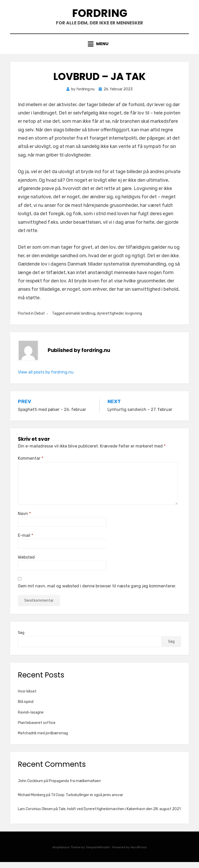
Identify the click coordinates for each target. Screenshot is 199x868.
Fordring (99, 15)
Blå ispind (26, 708)
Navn (24, 520)
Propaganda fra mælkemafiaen (75, 787)
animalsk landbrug (80, 319)
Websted (26, 563)
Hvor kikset (27, 697)
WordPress (139, 853)
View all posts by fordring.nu (46, 378)
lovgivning (134, 319)
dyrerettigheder (110, 319)
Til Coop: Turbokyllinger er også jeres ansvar (87, 801)
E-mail (26, 541)
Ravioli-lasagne (31, 718)
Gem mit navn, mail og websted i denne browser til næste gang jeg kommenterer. (97, 592)
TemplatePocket (98, 853)
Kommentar (31, 464)
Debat (40, 319)
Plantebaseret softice (37, 729)
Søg (21, 639)
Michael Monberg (32, 801)
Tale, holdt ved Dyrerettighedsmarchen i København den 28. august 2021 (120, 815)
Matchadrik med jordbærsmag (43, 739)
